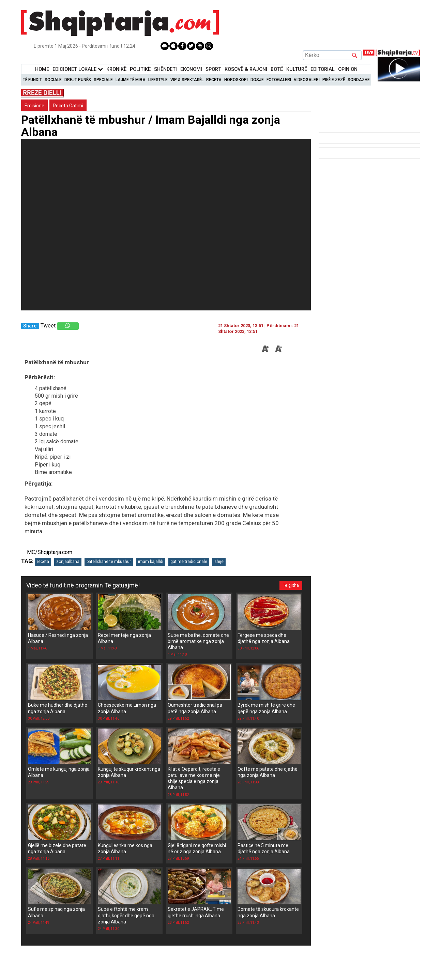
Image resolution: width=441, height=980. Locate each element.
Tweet (48, 326)
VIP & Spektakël (187, 80)
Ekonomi (191, 69)
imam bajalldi (151, 562)
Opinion (348, 69)
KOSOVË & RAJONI (246, 69)
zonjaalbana (68, 562)
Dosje (257, 80)
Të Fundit (32, 80)
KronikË (116, 69)
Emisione (34, 106)
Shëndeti (165, 69)
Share (30, 326)
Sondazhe (359, 80)
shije (219, 562)
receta (43, 562)
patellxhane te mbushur (109, 562)
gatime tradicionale (189, 562)
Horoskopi (236, 80)
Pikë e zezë (334, 80)
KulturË (297, 69)
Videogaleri (307, 80)
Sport (213, 69)
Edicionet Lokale (78, 69)
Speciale (103, 80)
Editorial (323, 69)
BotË (277, 69)
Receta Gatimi (68, 106)
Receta (214, 80)
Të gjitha (291, 585)
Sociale (53, 80)
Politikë (140, 69)
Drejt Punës (78, 80)
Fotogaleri (279, 80)
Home (42, 69)
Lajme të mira (131, 80)
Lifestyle (158, 80)
